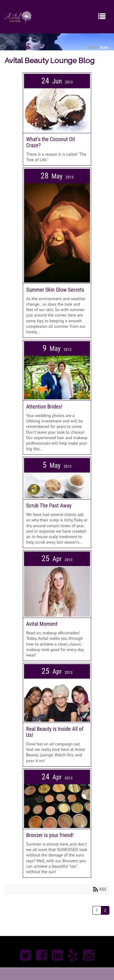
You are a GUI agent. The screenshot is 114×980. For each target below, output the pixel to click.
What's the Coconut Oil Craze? (50, 142)
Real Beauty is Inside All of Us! (55, 732)
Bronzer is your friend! (50, 835)
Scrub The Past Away (49, 505)
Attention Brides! (44, 407)
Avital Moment (42, 624)
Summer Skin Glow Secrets (55, 290)
